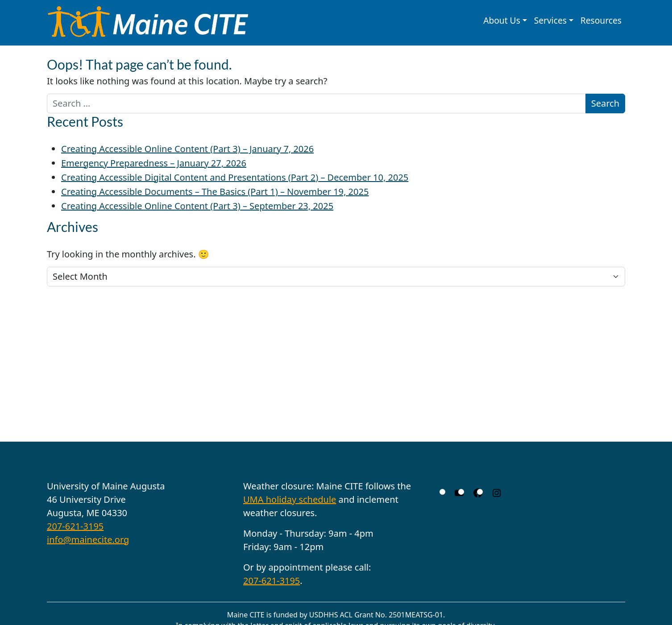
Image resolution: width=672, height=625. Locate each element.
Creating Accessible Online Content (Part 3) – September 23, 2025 (197, 206)
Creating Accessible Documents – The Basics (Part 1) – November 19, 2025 (215, 192)
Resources (601, 20)
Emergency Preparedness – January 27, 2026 (154, 163)
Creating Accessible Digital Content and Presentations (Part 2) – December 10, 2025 (235, 177)
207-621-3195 (75, 526)
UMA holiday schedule (290, 499)
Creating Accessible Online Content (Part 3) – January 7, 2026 (187, 149)
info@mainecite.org (88, 540)
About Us (502, 20)
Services (550, 20)
